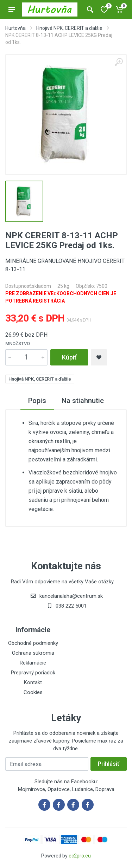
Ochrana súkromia (33, 653)
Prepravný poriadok (33, 673)
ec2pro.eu (80, 856)
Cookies (33, 692)
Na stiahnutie (83, 401)
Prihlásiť (109, 764)
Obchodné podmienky (33, 643)
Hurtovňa (15, 28)
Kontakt (33, 682)
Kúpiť (69, 357)
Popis (37, 401)
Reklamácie (33, 663)
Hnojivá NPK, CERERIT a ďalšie (69, 28)
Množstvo (18, 344)
